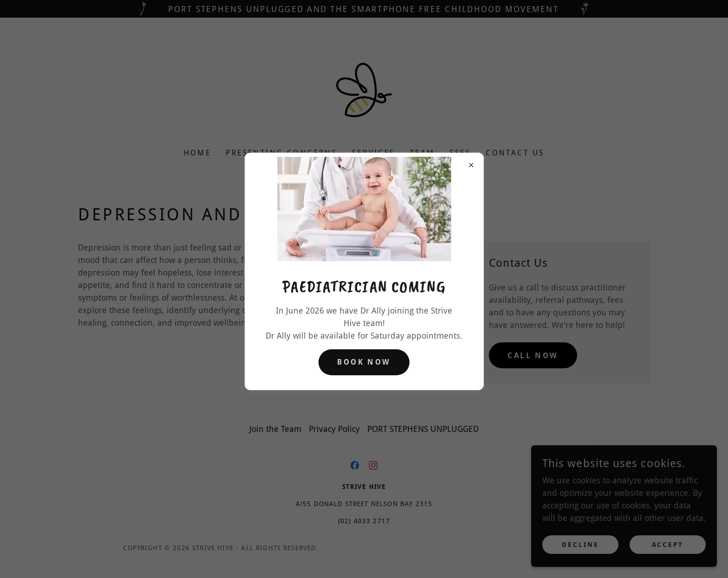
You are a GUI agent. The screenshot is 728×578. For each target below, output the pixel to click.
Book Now (364, 362)
